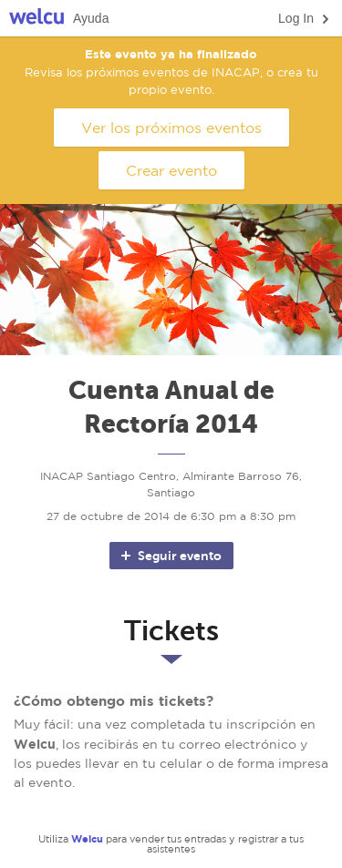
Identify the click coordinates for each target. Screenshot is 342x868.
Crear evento (171, 170)
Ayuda (91, 18)
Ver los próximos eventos (171, 128)
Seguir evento (170, 556)
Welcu (36, 19)
